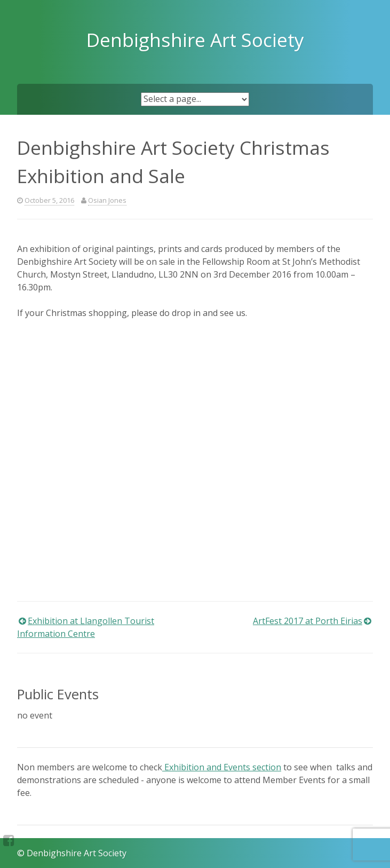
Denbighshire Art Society (195, 40)
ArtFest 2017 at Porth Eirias (308, 621)
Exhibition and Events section (222, 767)
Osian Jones (107, 200)
